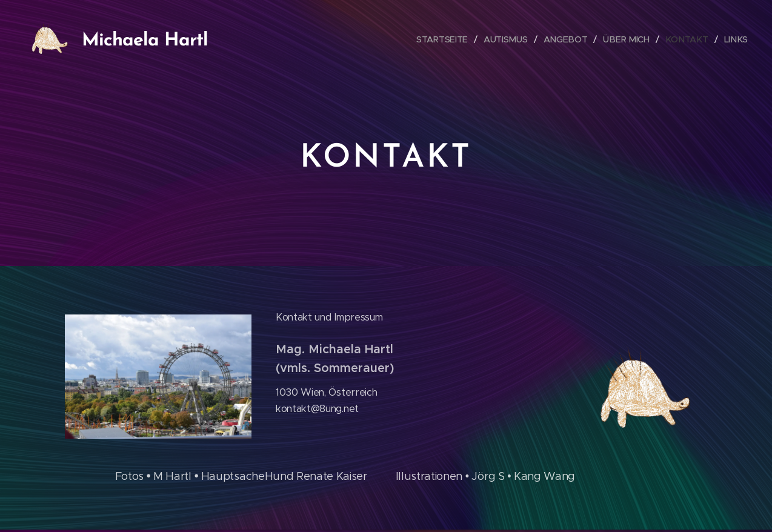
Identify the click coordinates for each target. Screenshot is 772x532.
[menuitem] (449, 39)
